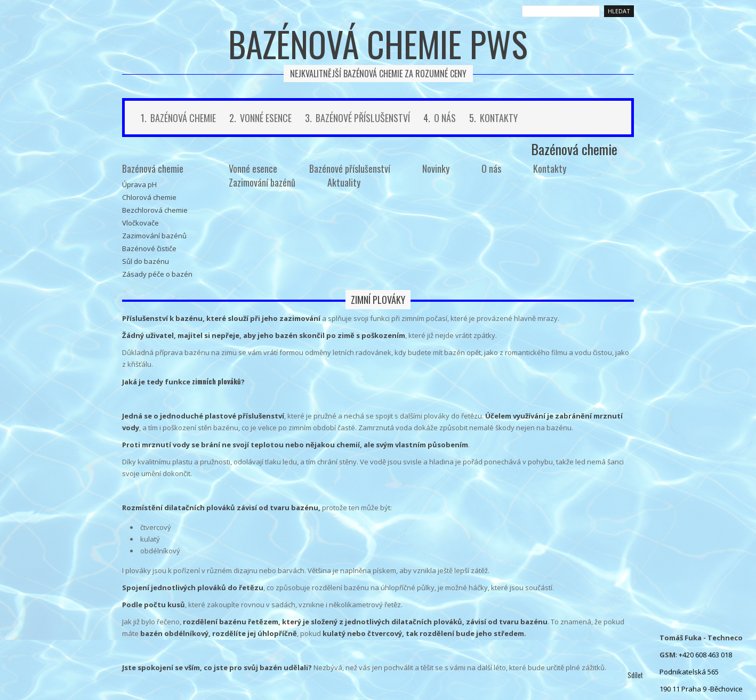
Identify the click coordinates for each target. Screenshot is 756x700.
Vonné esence (266, 118)
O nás (445, 118)
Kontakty (499, 118)
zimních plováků (216, 381)
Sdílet (635, 675)
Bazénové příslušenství (363, 118)
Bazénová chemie (183, 118)
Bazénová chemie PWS (378, 44)
